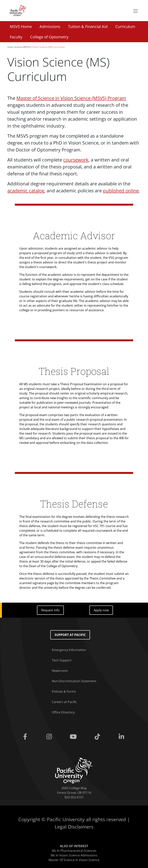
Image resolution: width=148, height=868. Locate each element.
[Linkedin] (122, 737)
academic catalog (26, 191)
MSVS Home (21, 26)
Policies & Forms (64, 691)
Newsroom (60, 671)
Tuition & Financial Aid (88, 26)
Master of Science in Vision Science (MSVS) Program (71, 98)
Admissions (50, 26)
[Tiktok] (98, 737)
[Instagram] (50, 737)
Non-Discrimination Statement (74, 681)
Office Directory (63, 712)
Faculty (16, 37)
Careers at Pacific (64, 702)
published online (121, 191)
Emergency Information (69, 650)
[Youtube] (74, 737)
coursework (76, 160)
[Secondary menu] (135, 11)
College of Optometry (49, 37)
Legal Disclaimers (74, 827)
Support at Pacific (70, 635)
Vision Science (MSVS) (19, 47)
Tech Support (62, 660)
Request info (50, 610)
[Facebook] (26, 737)
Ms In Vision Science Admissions (74, 855)
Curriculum (125, 26)
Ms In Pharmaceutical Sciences (74, 851)
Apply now (101, 610)
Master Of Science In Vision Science (74, 860)
